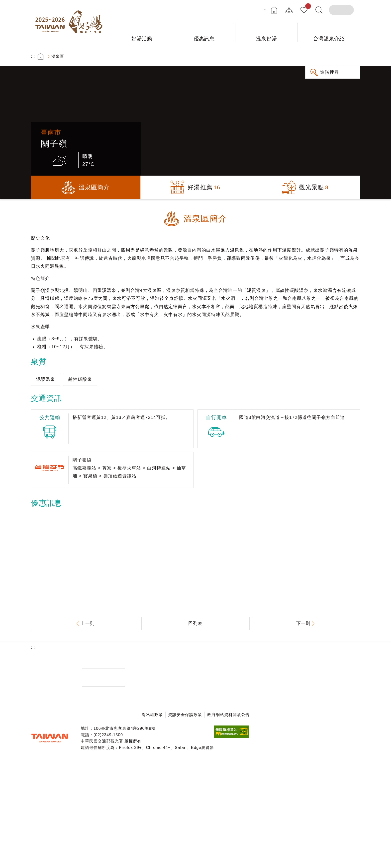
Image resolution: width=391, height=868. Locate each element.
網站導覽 (289, 10)
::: (265, 10)
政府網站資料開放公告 (228, 715)
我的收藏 (307, 7)
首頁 (274, 10)
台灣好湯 (71, 22)
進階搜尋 (330, 72)
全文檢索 (319, 10)
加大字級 (339, 56)
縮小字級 (353, 56)
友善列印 (311, 56)
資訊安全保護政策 (185, 715)
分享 (325, 56)
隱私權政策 (152, 715)
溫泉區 (58, 56)
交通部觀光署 (50, 738)
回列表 (195, 623)
